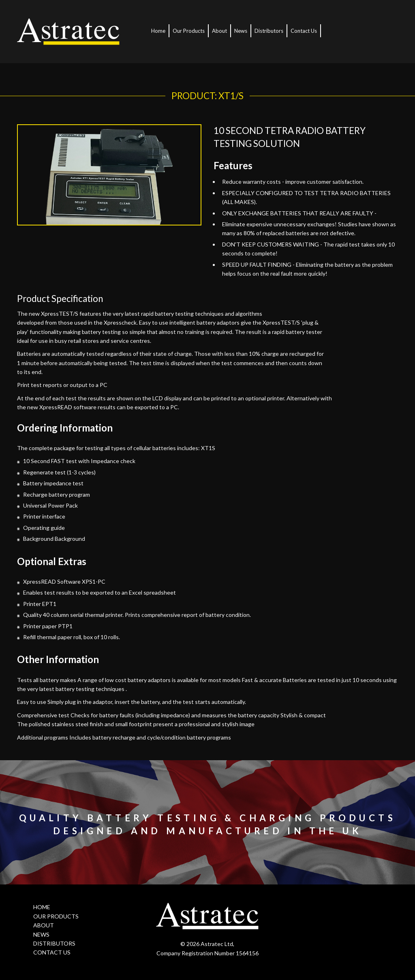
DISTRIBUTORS (54, 943)
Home (158, 31)
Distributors (269, 31)
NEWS (41, 934)
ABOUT (44, 925)
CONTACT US (52, 952)
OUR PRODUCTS (56, 916)
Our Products (189, 31)
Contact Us (304, 31)
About (219, 31)
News (241, 31)
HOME (42, 907)
